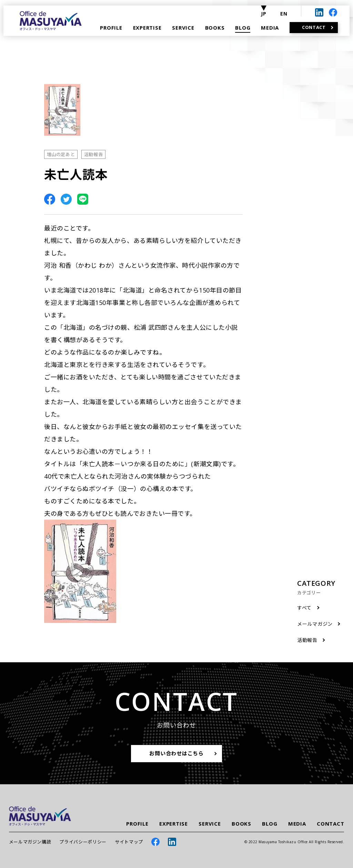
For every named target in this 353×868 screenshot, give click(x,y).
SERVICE (210, 824)
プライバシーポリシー (83, 842)
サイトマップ (129, 842)
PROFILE (137, 824)
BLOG (270, 824)
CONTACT (330, 824)
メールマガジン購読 (30, 842)
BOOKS (241, 824)
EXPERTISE (174, 824)
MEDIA (297, 824)
